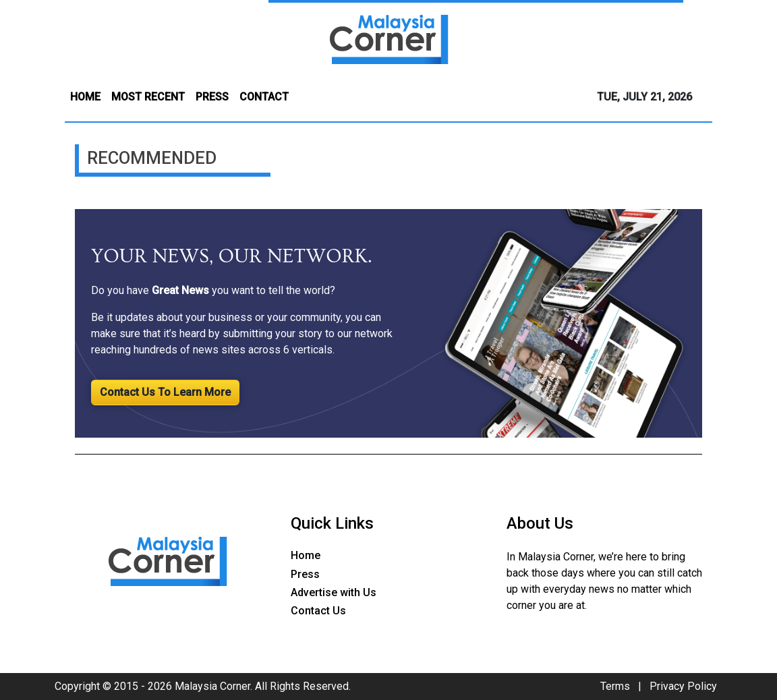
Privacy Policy (683, 686)
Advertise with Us (334, 592)
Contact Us (318, 611)
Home (306, 555)
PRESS (212, 97)
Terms (615, 686)
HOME (85, 97)
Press (305, 574)
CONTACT (264, 97)
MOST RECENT (148, 97)
